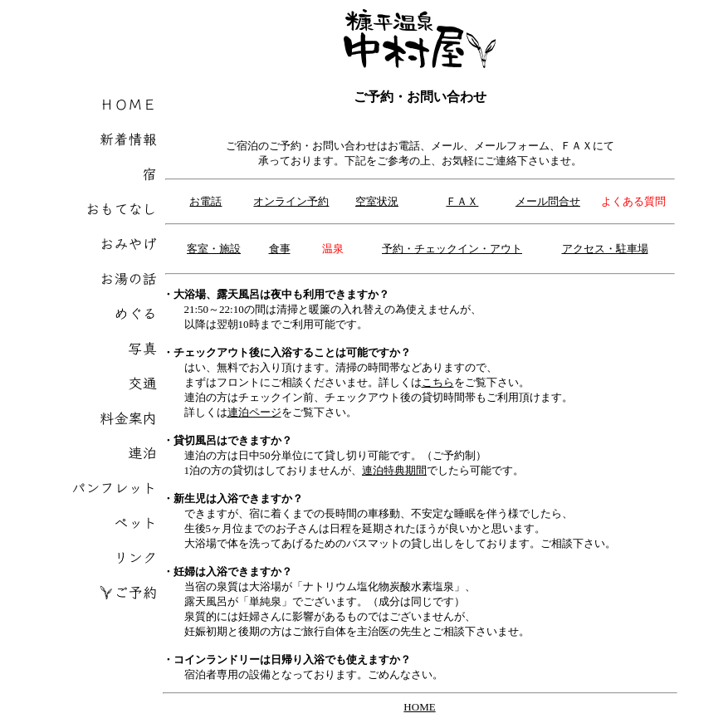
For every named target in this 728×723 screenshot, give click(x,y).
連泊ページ (254, 412)
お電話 (205, 201)
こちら (438, 382)
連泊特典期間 (394, 470)
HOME (419, 707)
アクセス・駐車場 (605, 249)
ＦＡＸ (462, 201)
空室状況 (377, 201)
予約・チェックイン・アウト (452, 249)
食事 (280, 249)
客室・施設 (214, 249)
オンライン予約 (291, 201)
